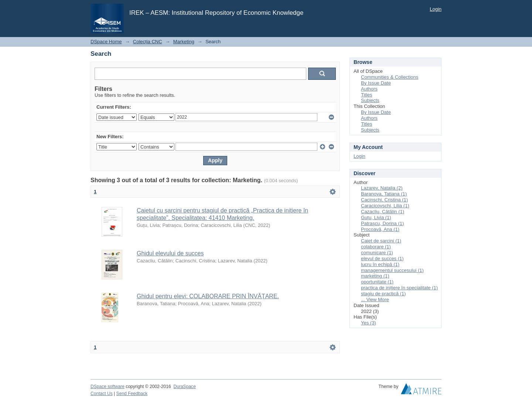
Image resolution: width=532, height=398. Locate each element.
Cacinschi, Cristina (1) (384, 200)
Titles (367, 95)
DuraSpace (184, 387)
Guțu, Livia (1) (376, 217)
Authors (369, 89)
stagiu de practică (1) (383, 294)
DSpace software (108, 387)
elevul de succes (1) (382, 258)
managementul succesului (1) (392, 270)
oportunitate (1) (377, 282)
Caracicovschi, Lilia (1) (385, 206)
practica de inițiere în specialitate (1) (399, 288)
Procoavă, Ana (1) (380, 229)
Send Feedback (132, 394)
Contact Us (102, 394)
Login (436, 9)
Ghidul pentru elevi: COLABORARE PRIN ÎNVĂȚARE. (208, 296)
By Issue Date (376, 83)
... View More (375, 300)
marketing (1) (375, 276)
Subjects (370, 100)
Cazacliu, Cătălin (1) (383, 212)
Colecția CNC (148, 42)
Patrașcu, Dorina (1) (382, 223)
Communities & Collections (390, 77)
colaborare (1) (376, 247)
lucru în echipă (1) (380, 264)
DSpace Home (106, 42)
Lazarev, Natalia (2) (382, 188)
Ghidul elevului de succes (170, 253)
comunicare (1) (377, 253)
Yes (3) (369, 323)
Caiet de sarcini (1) (381, 241)
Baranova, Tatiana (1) (384, 194)
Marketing (184, 42)
